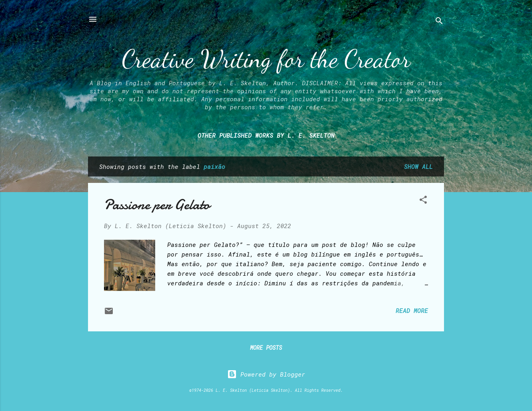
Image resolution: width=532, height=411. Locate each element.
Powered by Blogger (266, 374)
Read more (412, 311)
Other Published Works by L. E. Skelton (266, 135)
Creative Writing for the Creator (266, 59)
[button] (423, 201)
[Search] (439, 22)
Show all (418, 166)
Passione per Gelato (157, 205)
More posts (266, 348)
